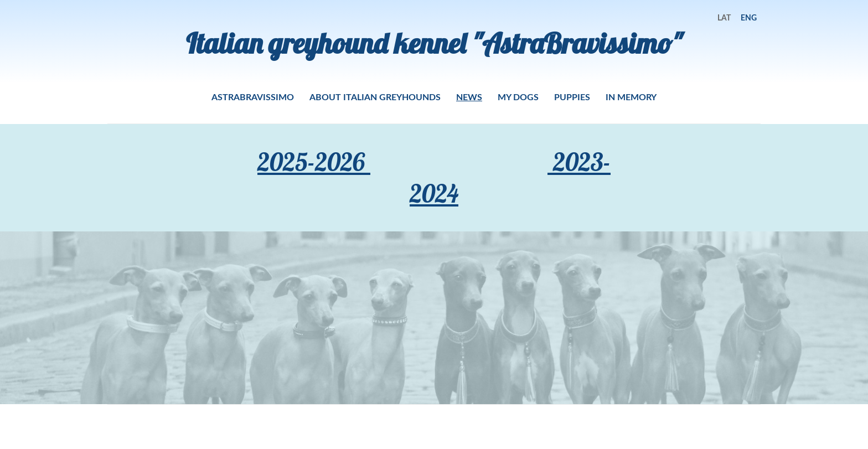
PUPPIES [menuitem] (572, 97)
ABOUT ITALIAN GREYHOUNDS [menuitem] (375, 97)
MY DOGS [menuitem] (518, 97)
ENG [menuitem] (749, 17)
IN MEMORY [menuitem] (631, 97)
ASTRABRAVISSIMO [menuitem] (253, 97)
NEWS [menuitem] (469, 97)
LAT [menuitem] (724, 17)
